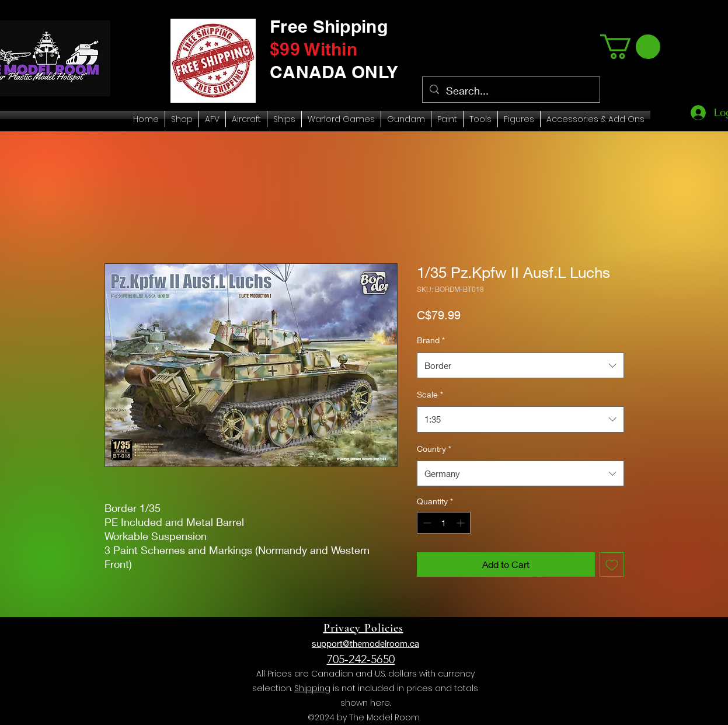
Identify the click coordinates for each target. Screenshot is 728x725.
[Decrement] (426, 523)
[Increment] (461, 523)
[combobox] (520, 365)
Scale (430, 394)
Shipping (312, 688)
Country (434, 449)
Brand (431, 340)
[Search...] (511, 91)
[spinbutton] (444, 523)
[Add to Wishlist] (612, 564)
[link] (630, 47)
